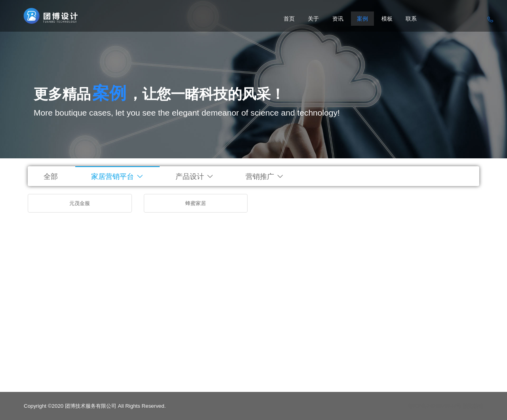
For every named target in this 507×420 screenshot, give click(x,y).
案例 (362, 19)
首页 (289, 19)
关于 (313, 19)
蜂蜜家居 (196, 203)
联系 (411, 19)
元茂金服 (80, 203)
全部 (51, 177)
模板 (387, 19)
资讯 (338, 19)
